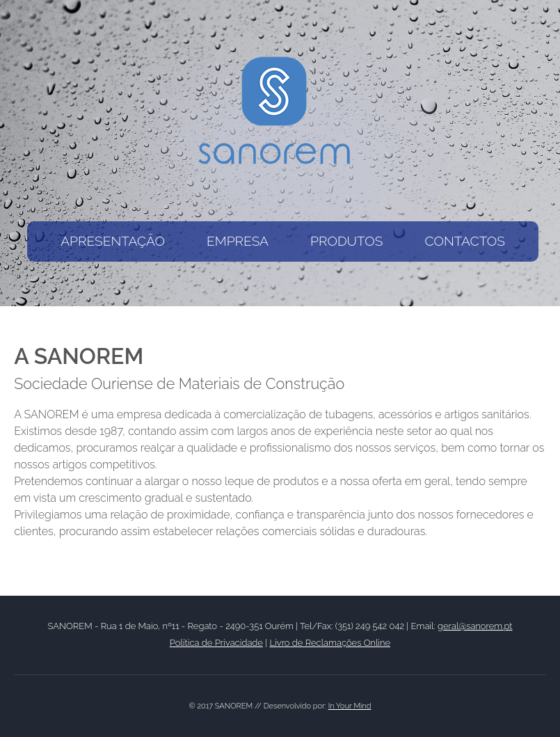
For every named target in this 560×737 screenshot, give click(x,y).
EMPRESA (238, 241)
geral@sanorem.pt (475, 626)
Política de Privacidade (216, 643)
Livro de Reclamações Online (330, 643)
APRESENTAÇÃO (113, 241)
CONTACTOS (464, 241)
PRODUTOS (346, 241)
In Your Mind (350, 706)
